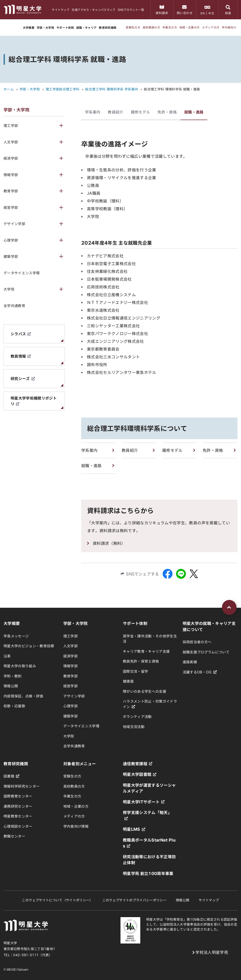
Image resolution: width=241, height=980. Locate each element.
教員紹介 (115, 112)
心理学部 (11, 240)
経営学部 (11, 208)
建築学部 (11, 257)
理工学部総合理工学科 (62, 89)
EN (203, 13)
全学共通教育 (14, 306)
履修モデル (141, 112)
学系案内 (93, 112)
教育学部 (11, 191)
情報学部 (11, 175)
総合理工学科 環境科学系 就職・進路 (172, 89)
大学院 (9, 289)
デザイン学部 (14, 224)
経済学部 (11, 158)
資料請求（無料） (109, 543)
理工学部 (11, 126)
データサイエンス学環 (22, 273)
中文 (211, 13)
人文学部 (11, 142)
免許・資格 (167, 112)
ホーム (9, 89)
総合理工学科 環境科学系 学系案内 (112, 89)
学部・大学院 (30, 89)
